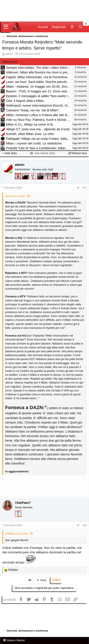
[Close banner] (86, 24)
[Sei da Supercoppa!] (48, 182)
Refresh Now (78, 153)
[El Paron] (26, 182)
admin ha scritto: (15, 196)
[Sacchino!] (55, 182)
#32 (84, 525)
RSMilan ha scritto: (17, 534)
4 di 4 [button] (56, 580)
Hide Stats (9, 153)
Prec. (42, 580)
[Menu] (6, 27)
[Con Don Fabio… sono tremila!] (41, 182)
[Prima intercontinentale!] (62, 182)
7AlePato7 (23, 503)
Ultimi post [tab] (10, 62)
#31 (84, 188)
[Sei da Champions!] (33, 182)
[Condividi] (78, 188)
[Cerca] (80, 27)
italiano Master (14, 640)
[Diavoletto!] (19, 182)
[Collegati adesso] (11, 172)
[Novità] (72, 27)
